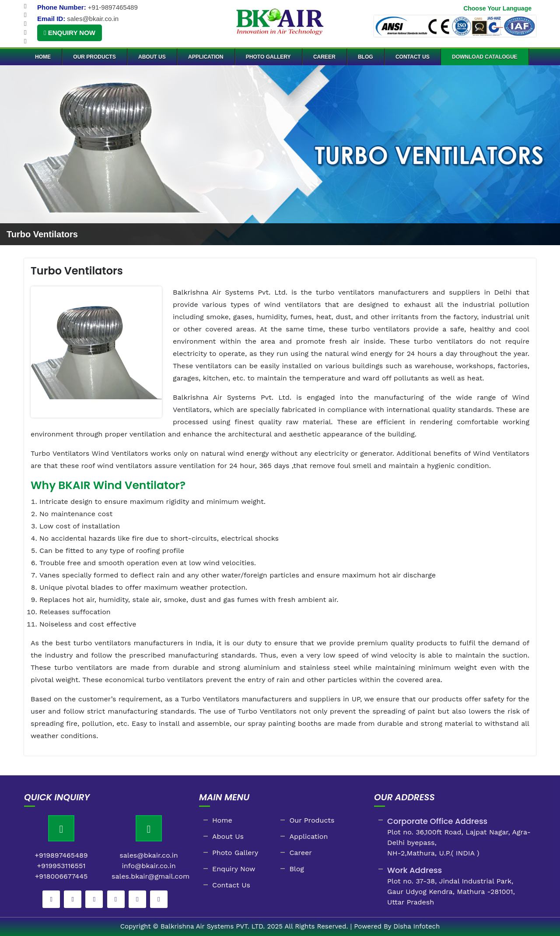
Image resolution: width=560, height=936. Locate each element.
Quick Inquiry (57, 797)
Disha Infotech (416, 926)
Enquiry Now (70, 33)
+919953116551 (61, 866)
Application (206, 57)
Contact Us (413, 57)
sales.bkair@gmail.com (150, 876)
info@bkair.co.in (149, 866)
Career (324, 57)
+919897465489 (61, 855)
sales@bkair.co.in (93, 19)
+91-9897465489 (113, 7)
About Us (152, 57)
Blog (366, 57)
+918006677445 (61, 876)
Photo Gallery (268, 57)
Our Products (94, 57)
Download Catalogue (485, 57)
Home (43, 57)
